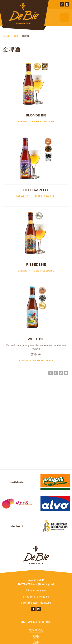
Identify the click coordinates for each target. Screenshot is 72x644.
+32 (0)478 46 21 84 (37, 597)
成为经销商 (36, 630)
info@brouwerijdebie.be (36, 603)
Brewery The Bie (36, 122)
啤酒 (16, 36)
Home (7, 36)
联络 (36, 637)
